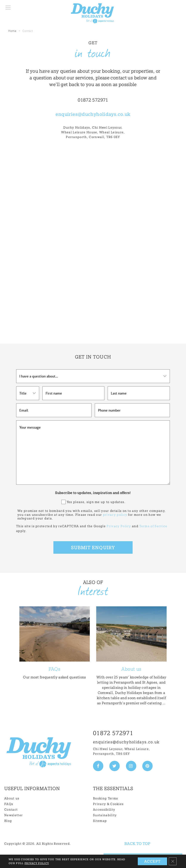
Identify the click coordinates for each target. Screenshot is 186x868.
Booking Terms (105, 798)
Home (12, 31)
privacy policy (115, 515)
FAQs (9, 804)
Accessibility (104, 810)
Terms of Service (153, 526)
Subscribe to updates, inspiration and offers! (93, 493)
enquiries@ (69, 114)
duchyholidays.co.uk (106, 114)
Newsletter (14, 815)
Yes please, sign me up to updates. (96, 502)
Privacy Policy (119, 526)
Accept (152, 861)
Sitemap (100, 821)
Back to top (137, 844)
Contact (11, 810)
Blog (8, 821)
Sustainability (105, 815)
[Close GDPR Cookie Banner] (173, 861)
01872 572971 (113, 733)
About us (12, 798)
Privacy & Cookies (108, 804)
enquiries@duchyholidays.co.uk (126, 742)
